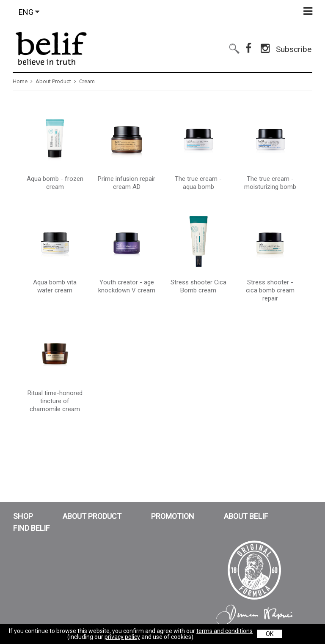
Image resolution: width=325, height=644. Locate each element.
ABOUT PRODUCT (92, 516)
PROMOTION (173, 516)
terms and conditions (224, 631)
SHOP (23, 516)
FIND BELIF (31, 528)
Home (20, 81)
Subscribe (294, 45)
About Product (53, 81)
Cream (87, 81)
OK (270, 634)
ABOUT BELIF (246, 516)
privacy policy (122, 637)
